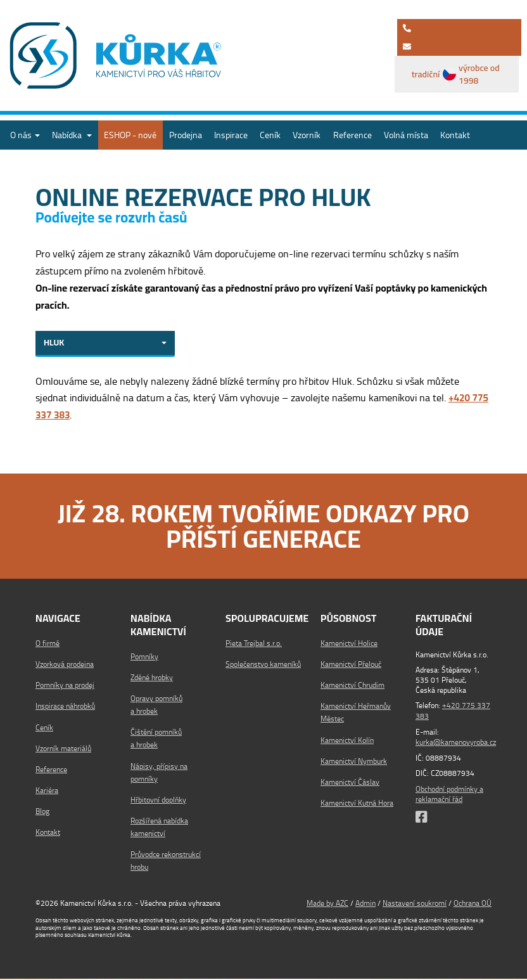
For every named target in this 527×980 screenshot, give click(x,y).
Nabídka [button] (72, 135)
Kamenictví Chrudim (352, 687)
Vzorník (307, 135)
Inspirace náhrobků (65, 708)
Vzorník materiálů (63, 750)
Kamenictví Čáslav (350, 784)
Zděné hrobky (152, 679)
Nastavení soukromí (415, 905)
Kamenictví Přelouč (351, 666)
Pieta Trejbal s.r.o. (254, 645)
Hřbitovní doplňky (158, 802)
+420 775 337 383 (453, 713)
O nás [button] (25, 135)
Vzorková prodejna (65, 666)
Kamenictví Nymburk (354, 763)
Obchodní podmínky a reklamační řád (449, 795)
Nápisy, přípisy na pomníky (159, 774)
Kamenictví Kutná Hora (357, 805)
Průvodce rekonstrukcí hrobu (166, 862)
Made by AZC (327, 905)
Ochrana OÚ (473, 905)
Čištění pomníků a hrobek (156, 740)
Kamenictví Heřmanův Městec (356, 714)
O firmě (48, 645)
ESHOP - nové (130, 135)
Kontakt (455, 135)
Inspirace (231, 135)
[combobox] (105, 345)
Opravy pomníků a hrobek (156, 706)
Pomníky (144, 658)
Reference (352, 135)
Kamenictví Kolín (347, 741)
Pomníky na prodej (65, 687)
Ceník (270, 135)
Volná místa (406, 135)
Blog (42, 813)
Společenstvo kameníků (263, 666)
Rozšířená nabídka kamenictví (159, 829)
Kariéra (47, 792)
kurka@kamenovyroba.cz (456, 743)
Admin (365, 905)
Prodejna (186, 135)
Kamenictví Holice (349, 645)
